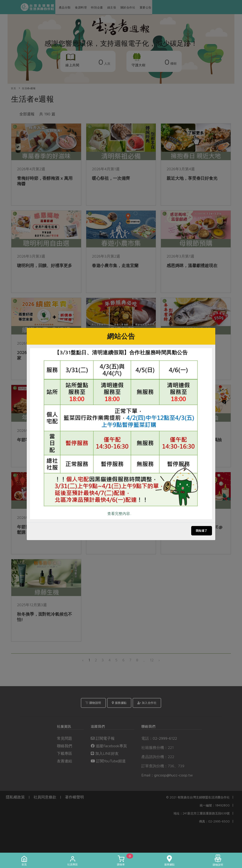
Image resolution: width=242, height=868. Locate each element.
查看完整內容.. (119, 513)
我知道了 (202, 531)
